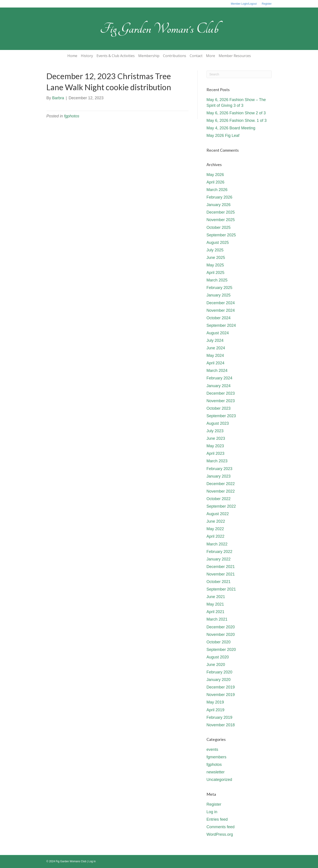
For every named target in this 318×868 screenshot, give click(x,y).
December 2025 (221, 212)
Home (72, 56)
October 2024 (219, 318)
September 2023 (221, 416)
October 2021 (219, 582)
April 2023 (215, 453)
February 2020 (219, 672)
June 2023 (216, 438)
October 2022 (219, 499)
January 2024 (219, 386)
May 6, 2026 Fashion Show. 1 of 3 (237, 120)
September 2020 (221, 650)
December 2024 (221, 303)
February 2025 (219, 288)
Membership (149, 56)
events (212, 749)
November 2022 (221, 491)
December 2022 (221, 484)
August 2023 (218, 423)
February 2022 (219, 552)
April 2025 (215, 273)
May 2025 (215, 265)
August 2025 (218, 243)
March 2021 (217, 619)
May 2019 (215, 702)
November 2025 (221, 220)
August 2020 (218, 657)
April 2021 (215, 612)
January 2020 (219, 680)
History (87, 56)
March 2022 (217, 544)
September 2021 (221, 589)
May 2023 (215, 446)
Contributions (175, 56)
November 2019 (221, 695)
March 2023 (217, 461)
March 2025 (217, 280)
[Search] (239, 74)
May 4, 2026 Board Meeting (231, 128)
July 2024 (215, 340)
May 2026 (215, 175)
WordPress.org (220, 834)
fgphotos (72, 116)
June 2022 (216, 521)
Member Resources (235, 56)
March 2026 (217, 190)
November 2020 (221, 635)
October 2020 (219, 642)
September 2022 (221, 506)
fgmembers (216, 757)
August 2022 (218, 514)
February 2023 (219, 469)
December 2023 (221, 393)
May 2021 (215, 604)
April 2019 (215, 710)
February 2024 (219, 378)
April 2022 (215, 536)
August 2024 (218, 333)
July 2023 (215, 431)
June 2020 (216, 665)
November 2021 (221, 574)
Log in (212, 812)
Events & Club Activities (116, 56)
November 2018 (221, 725)
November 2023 (221, 401)
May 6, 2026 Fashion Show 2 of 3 (236, 113)
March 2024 (217, 371)
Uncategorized (219, 780)
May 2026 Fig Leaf (223, 136)
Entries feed (217, 819)
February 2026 (219, 197)
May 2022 (215, 529)
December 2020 (221, 627)
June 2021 (216, 597)
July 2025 (215, 250)
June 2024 (216, 348)
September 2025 (221, 235)
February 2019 (219, 717)
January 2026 (219, 205)
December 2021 (221, 567)
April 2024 (215, 363)
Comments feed (221, 827)
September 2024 (221, 325)
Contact (196, 56)
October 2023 (219, 408)
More (211, 56)
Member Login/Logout (244, 4)
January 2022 (219, 559)
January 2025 (219, 295)
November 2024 (221, 310)
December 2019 (221, 687)
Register (267, 4)
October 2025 (219, 228)
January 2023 (219, 476)
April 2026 (215, 182)
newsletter (216, 772)
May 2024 (215, 356)
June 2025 (216, 258)
